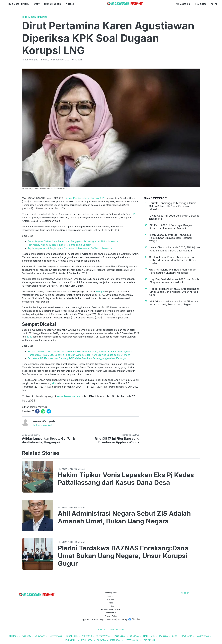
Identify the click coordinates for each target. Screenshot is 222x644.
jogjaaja (40, 636)
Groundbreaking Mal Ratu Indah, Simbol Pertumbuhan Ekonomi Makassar (173, 271)
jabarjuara (87, 640)
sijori (175, 636)
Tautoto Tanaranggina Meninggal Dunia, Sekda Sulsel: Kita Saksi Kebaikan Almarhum (173, 206)
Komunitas (201, 4)
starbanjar (149, 636)
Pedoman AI (111, 613)
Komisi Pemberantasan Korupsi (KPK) (86, 198)
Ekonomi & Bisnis (53, 4)
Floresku (27, 636)
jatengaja (115, 640)
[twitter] (49, 411)
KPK (134, 214)
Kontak (111, 606)
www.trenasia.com (69, 396)
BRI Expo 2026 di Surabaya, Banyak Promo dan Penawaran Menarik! (171, 227)
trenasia (13, 636)
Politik (215, 4)
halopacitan (202, 636)
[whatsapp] (43, 411)
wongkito (87, 636)
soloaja (134, 636)
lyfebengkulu (132, 640)
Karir (111, 603)
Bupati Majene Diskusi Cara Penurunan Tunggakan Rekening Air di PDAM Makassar (73, 241)
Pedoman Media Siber (111, 609)
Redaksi (111, 596)
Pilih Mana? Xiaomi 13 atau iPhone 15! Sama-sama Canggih (59, 245)
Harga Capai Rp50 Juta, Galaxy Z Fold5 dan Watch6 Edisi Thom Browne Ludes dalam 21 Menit (79, 355)
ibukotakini (71, 640)
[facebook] (37, 411)
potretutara (103, 636)
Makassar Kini (183, 4)
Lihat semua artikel (42, 425)
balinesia (163, 636)
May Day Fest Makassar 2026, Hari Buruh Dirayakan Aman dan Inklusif (174, 281)
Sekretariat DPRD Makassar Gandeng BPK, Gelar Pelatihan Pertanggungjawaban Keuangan (77, 358)
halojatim (187, 636)
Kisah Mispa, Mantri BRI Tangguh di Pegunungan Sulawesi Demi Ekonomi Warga (171, 238)
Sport (37, 4)
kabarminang (56, 636)
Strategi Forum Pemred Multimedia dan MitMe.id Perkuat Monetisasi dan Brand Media (173, 260)
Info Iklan (111, 599)
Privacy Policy (111, 616)
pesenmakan (149, 640)
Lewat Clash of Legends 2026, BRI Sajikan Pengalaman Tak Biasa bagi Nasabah (175, 249)
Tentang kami (111, 593)
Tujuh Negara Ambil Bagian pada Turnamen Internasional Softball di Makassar (70, 248)
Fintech (70, 4)
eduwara (101, 640)
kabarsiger (72, 636)
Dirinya (100, 291)
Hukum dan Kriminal (19, 4)
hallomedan (120, 636)
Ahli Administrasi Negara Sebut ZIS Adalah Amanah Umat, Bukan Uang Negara (174, 303)
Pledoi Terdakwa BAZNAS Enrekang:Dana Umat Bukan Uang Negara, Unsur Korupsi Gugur (174, 292)
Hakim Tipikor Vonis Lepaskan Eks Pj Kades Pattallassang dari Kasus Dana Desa (126, 479)
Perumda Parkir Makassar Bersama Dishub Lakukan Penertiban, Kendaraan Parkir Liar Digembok (81, 351)
